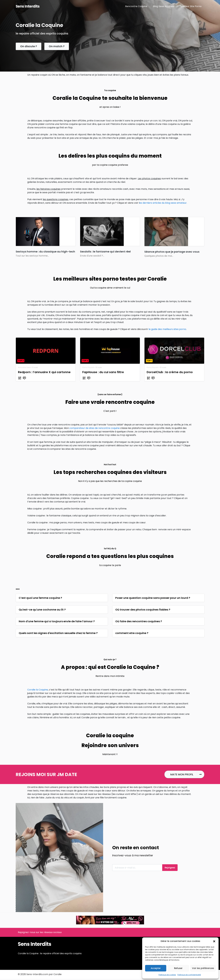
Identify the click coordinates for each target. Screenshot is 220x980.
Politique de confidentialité (189, 975)
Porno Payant (88, 367)
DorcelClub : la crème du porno (170, 372)
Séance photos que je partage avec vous (172, 252)
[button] (214, 941)
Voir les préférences (203, 968)
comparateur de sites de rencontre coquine (95, 428)
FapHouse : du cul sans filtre (103, 372)
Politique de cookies (167, 975)
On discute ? (29, 46)
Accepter (156, 968)
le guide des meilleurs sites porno (167, 329)
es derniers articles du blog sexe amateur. (163, 203)
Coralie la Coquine (38, 690)
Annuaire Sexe (24, 367)
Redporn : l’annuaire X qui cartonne (44, 372)
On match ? (57, 46)
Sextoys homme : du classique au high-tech (45, 252)
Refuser (178, 968)
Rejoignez (170, 868)
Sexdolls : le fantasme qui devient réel (105, 252)
